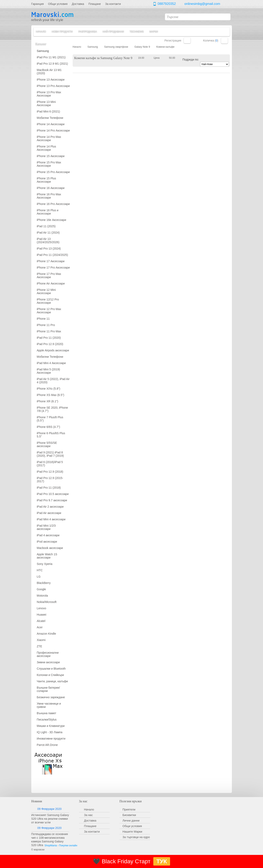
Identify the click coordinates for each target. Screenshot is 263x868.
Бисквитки (129, 815)
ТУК (162, 861)
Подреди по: (191, 60)
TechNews (137, 32)
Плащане (90, 826)
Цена (157, 58)
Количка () (211, 40)
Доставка (90, 821)
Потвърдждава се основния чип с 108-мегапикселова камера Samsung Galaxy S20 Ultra (50, 840)
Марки (154, 32)
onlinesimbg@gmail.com (202, 4)
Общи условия (132, 826)
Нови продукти (62, 32)
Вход (187, 40)
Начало (41, 32)
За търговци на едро (136, 837)
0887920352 (167, 4)
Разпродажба (88, 32)
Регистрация (173, 40)
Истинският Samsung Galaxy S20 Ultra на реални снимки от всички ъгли (50, 819)
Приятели (129, 810)
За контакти (92, 832)
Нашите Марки (132, 832)
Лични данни (131, 821)
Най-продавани (113, 32)
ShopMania (51, 846)
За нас (89, 815)
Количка (224, 41)
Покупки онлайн (68, 846)
